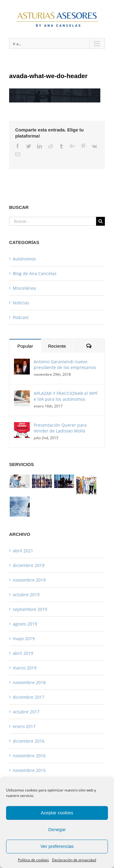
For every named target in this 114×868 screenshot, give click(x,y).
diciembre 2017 (29, 697)
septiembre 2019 (30, 609)
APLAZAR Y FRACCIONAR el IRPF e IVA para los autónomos (66, 396)
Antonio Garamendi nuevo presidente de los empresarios (65, 364)
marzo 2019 (25, 668)
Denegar (57, 829)
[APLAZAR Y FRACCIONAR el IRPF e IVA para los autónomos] (22, 395)
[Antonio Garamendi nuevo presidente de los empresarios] (22, 363)
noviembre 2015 (29, 770)
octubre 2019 (26, 595)
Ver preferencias (57, 846)
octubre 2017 (26, 712)
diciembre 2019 (29, 565)
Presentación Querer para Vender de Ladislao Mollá (60, 428)
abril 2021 (23, 551)
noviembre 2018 (29, 682)
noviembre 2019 (29, 580)
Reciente (57, 346)
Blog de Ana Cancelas (35, 273)
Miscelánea (24, 288)
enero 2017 (24, 726)
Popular (25, 346)
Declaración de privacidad (74, 860)
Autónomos (24, 259)
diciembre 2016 (29, 741)
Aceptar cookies (57, 813)
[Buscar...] (53, 221)
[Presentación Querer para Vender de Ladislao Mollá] (22, 426)
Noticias (21, 303)
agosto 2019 (25, 624)
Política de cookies (33, 860)
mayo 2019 (24, 638)
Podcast (21, 317)
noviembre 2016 (29, 756)
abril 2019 (23, 653)
